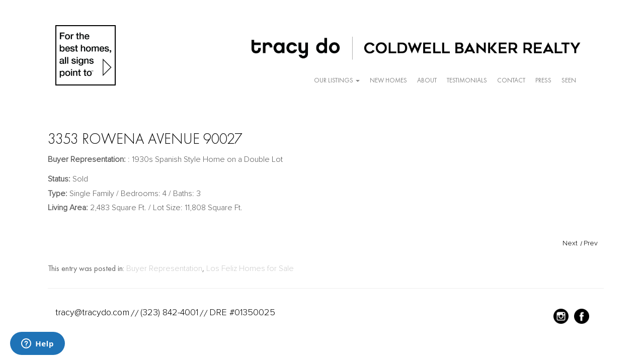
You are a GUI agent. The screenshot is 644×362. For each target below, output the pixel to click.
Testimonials (467, 80)
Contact (511, 80)
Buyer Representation (164, 268)
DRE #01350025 (242, 312)
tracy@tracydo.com (92, 312)
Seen (569, 80)
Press (543, 80)
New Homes (388, 80)
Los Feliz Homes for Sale (250, 268)
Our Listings (337, 80)
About (427, 80)
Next (570, 243)
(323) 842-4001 (169, 312)
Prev (591, 243)
